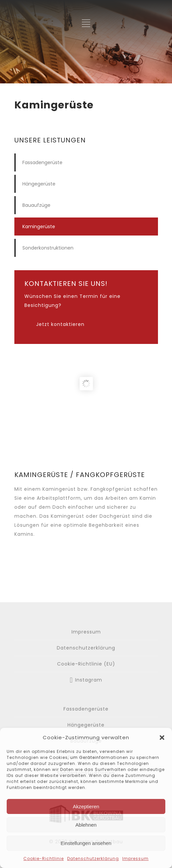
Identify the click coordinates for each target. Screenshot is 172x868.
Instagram (89, 680)
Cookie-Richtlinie (44, 858)
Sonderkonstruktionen (48, 248)
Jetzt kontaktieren (60, 324)
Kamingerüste (39, 227)
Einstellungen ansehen (86, 843)
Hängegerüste (39, 184)
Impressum (135, 858)
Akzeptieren (86, 806)
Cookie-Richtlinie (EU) (86, 664)
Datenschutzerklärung (93, 858)
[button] (162, 738)
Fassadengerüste (42, 162)
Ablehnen (86, 825)
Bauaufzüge (36, 205)
